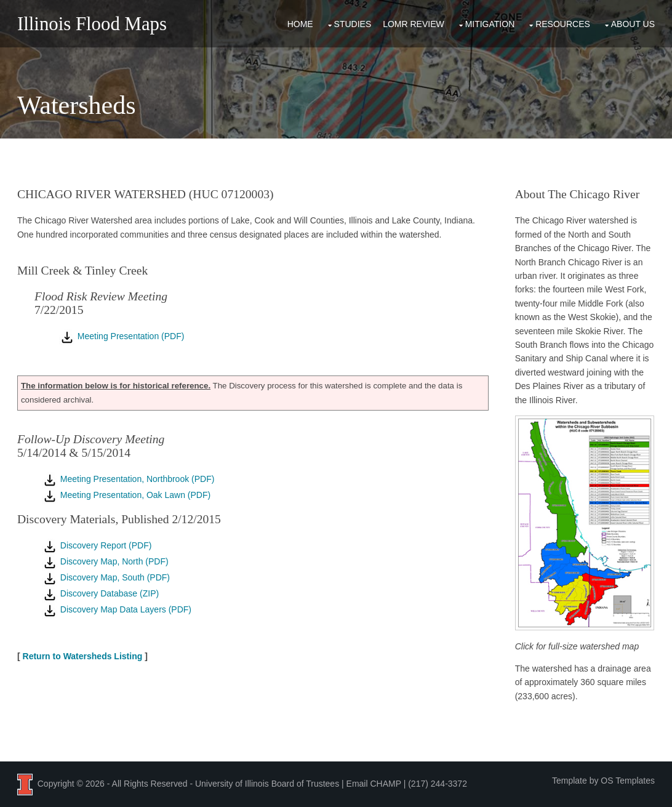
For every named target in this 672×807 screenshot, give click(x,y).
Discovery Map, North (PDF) (105, 561)
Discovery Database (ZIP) (100, 593)
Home (300, 23)
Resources (563, 23)
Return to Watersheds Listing (82, 656)
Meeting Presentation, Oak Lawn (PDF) (126, 494)
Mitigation (490, 23)
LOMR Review (414, 23)
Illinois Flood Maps (91, 24)
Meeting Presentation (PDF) (121, 335)
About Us (633, 23)
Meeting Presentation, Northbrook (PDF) (127, 478)
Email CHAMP (373, 782)
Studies (353, 23)
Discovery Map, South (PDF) (105, 577)
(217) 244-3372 (438, 782)
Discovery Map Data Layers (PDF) (116, 609)
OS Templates (628, 779)
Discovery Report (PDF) (96, 545)
